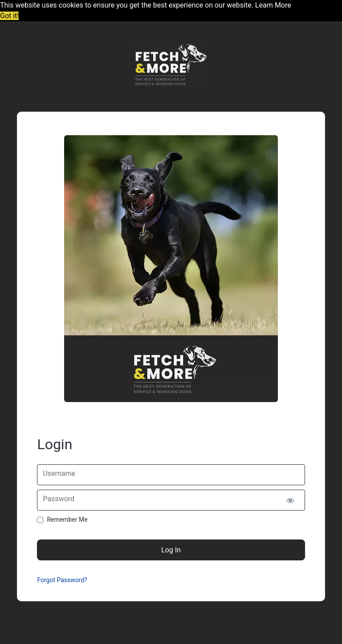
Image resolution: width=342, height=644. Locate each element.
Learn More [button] (273, 5)
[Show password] (291, 500)
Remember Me (67, 519)
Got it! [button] (9, 16)
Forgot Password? (62, 580)
